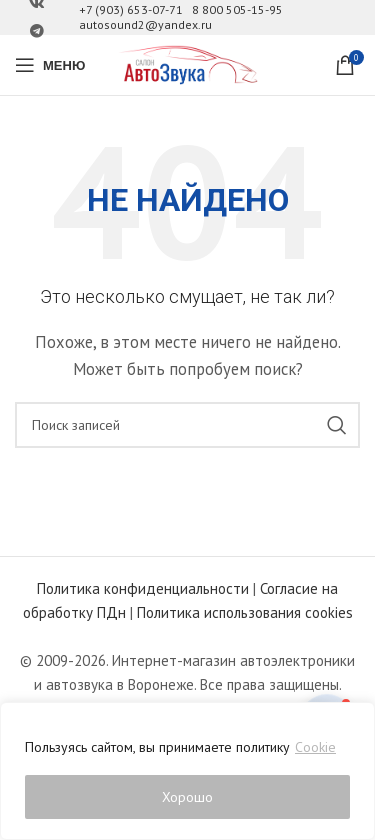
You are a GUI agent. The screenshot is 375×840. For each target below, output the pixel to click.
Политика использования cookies (245, 612)
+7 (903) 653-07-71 (131, 9)
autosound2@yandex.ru (145, 24)
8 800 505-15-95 (237, 9)
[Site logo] (188, 63)
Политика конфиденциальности (143, 588)
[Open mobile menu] (50, 65)
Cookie (315, 747)
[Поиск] (187, 425)
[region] (187, 771)
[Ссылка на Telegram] (37, 31)
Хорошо (187, 797)
